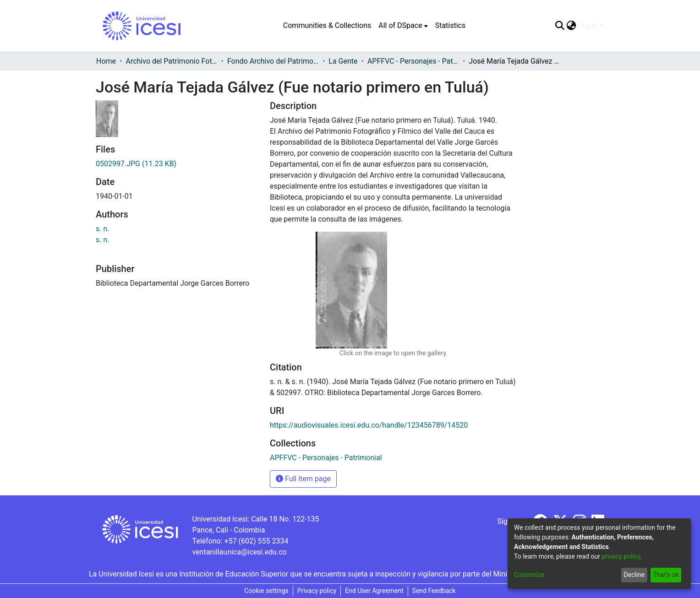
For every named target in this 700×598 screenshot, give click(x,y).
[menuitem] (403, 26)
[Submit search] (560, 26)
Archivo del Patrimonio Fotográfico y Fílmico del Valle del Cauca (171, 61)
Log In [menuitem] (588, 25)
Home (106, 61)
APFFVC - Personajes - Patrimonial (413, 61)
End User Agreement (374, 591)
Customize (529, 575)
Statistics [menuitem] (451, 25)
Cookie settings (266, 591)
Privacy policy (317, 591)
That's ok (666, 575)
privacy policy (621, 556)
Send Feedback (434, 591)
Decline (634, 575)
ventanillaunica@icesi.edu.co (239, 552)
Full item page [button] (303, 479)
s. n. (103, 229)
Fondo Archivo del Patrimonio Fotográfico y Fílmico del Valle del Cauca (273, 61)
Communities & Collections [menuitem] (327, 25)
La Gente (343, 61)
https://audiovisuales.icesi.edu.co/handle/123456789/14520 (369, 425)
